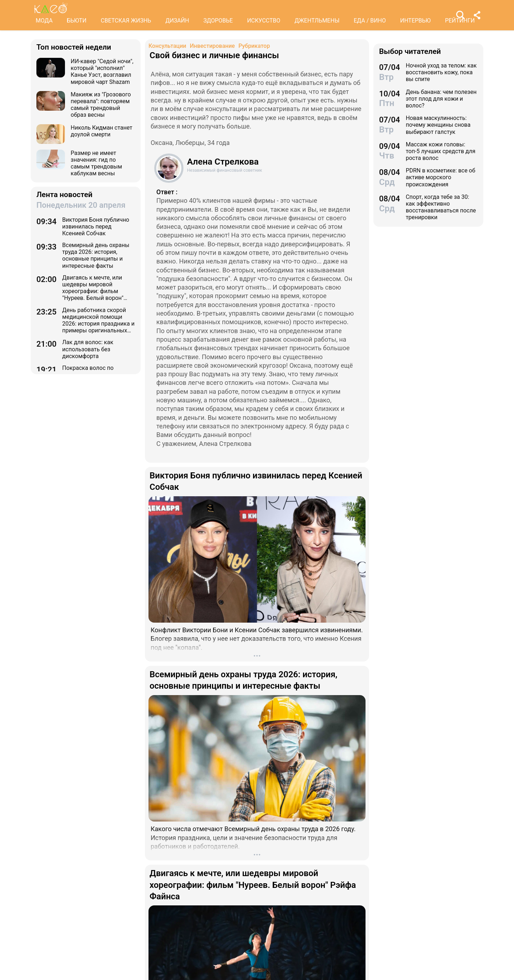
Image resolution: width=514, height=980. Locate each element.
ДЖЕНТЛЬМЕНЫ (317, 21)
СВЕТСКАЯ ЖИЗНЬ (126, 21)
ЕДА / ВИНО (370, 21)
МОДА (44, 21)
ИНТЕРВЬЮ (415, 21)
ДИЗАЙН (177, 21)
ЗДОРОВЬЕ (218, 21)
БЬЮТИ (77, 21)
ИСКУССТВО (264, 21)
